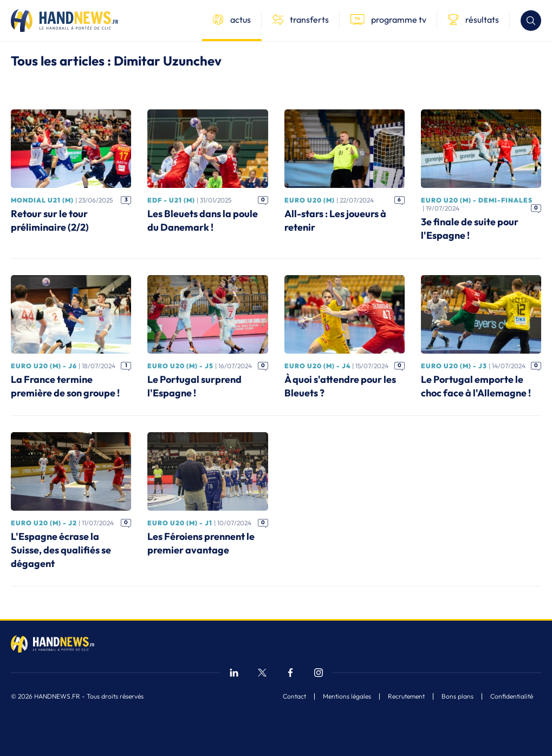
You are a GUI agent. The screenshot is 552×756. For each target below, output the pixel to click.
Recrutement (406, 696)
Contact (294, 696)
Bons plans (457, 696)
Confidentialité (512, 696)
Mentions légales (347, 696)
